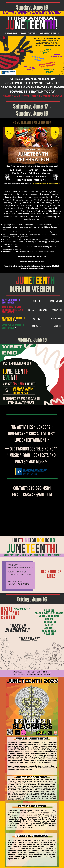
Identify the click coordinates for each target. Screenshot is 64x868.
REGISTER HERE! (39, 262)
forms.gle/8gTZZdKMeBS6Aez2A (21, 574)
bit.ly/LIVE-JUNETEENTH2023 (40, 672)
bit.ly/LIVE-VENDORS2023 (19, 584)
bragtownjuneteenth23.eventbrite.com (32, 96)
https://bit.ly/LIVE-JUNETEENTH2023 (20, 567)
